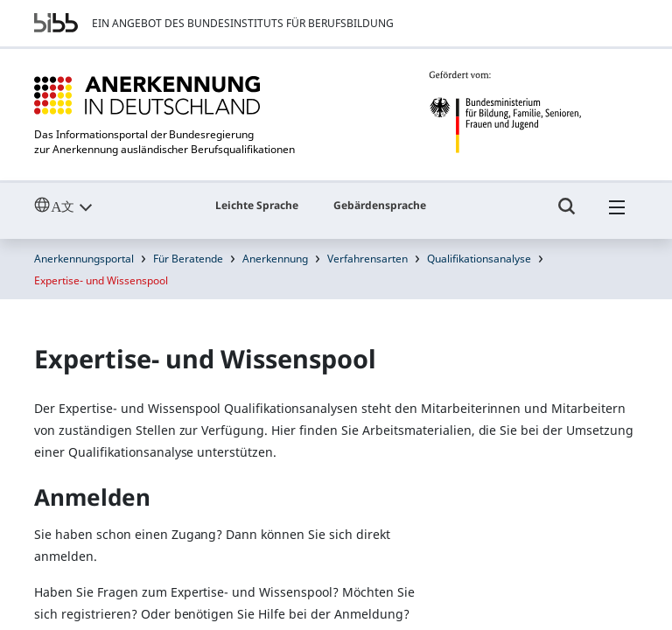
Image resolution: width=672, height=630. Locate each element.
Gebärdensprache (380, 205)
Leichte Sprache (257, 205)
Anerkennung (275, 259)
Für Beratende (188, 259)
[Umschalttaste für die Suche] (567, 214)
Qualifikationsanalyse (479, 259)
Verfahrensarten (367, 259)
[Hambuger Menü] (617, 214)
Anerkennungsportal (84, 259)
